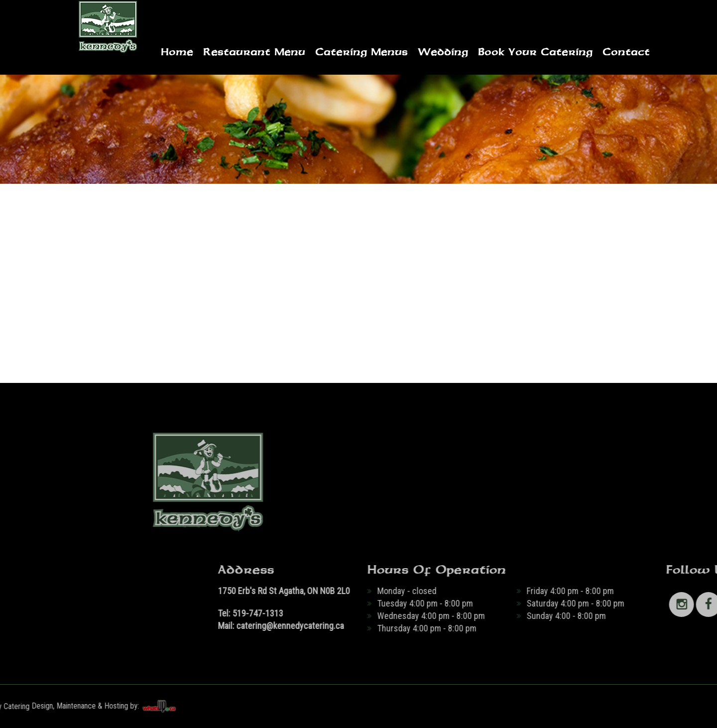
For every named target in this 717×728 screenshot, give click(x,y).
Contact (626, 52)
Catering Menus (361, 52)
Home (177, 52)
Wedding (443, 52)
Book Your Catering (535, 52)
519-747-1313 (398, 613)
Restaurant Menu (254, 52)
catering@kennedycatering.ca (430, 626)
